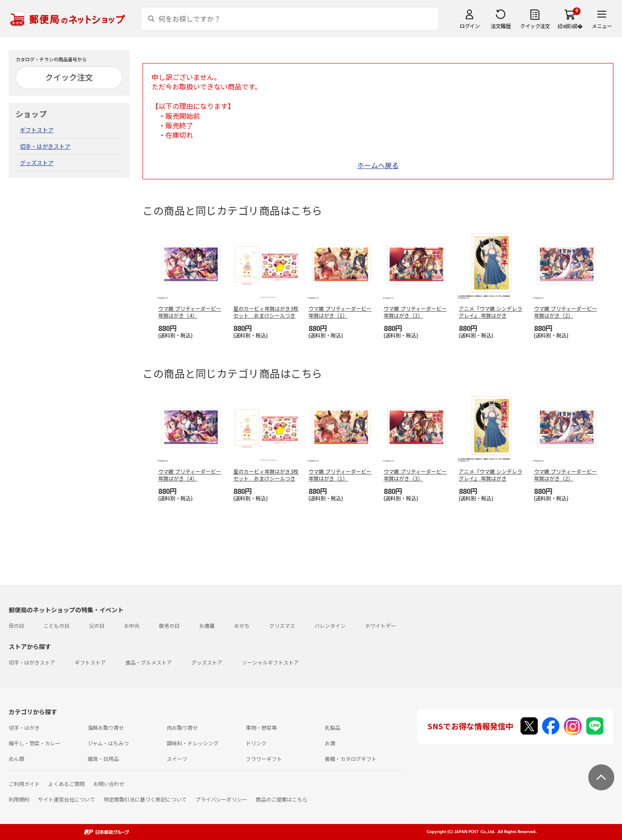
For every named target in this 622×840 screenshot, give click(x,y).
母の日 (16, 625)
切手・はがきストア (45, 146)
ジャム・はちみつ (108, 743)
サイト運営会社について (67, 799)
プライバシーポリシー (221, 799)
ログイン (470, 26)
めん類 (16, 759)
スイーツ (177, 759)
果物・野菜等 (261, 727)
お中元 (132, 625)
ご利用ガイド (24, 784)
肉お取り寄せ (182, 727)
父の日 (97, 625)
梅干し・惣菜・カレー (35, 743)
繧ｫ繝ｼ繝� (570, 26)
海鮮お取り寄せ (106, 727)
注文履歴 (501, 26)
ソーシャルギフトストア (270, 662)
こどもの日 (57, 625)
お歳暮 (207, 625)
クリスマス (282, 625)
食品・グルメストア (149, 662)
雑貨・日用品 (103, 759)
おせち (242, 625)
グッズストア (37, 163)
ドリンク (256, 743)
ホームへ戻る (378, 165)
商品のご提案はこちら (282, 799)
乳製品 (333, 727)
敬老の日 (169, 625)
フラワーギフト (264, 759)
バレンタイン (330, 625)
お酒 (330, 743)
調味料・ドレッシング (193, 743)
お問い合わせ (109, 784)
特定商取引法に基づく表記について (145, 799)
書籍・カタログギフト (351, 759)
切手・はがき (24, 727)
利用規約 (19, 799)
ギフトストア (37, 130)
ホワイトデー (381, 625)
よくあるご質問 (67, 784)
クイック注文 (535, 26)
